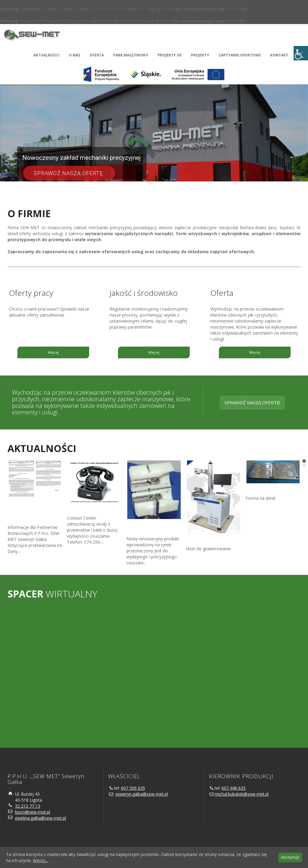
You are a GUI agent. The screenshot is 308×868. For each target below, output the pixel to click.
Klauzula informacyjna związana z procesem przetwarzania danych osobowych (30, 511)
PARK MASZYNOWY (131, 55)
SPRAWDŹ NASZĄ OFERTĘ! (252, 402)
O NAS (74, 55)
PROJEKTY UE (170, 55)
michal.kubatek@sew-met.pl (242, 794)
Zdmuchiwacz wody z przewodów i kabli (148, 528)
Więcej (53, 352)
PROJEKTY (200, 55)
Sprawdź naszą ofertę (69, 173)
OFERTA (97, 55)
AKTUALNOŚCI (46, 55)
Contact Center (83, 509)
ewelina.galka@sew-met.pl (41, 818)
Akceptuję (290, 857)
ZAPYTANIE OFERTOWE (240, 55)
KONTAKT (279, 55)
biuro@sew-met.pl (33, 812)
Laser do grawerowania (211, 540)
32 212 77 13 (28, 806)
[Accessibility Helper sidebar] (301, 53)
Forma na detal (261, 490)
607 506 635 (133, 788)
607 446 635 (234, 788)
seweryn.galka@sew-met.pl (142, 794)
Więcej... (41, 860)
